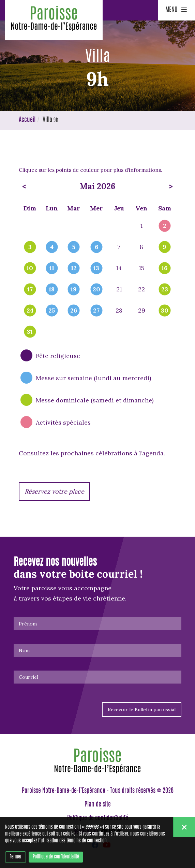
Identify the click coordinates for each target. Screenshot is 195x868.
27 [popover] (96, 311)
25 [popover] (52, 311)
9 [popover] (164, 247)
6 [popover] (96, 247)
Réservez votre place (54, 491)
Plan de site (98, 805)
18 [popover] (52, 290)
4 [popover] (52, 247)
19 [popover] (74, 290)
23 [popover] (165, 290)
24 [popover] (30, 311)
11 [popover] (52, 268)
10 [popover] (30, 268)
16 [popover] (164, 268)
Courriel (28, 677)
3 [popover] (30, 247)
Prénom (28, 624)
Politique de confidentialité (56, 857)
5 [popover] (74, 247)
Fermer (16, 857)
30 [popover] (165, 311)
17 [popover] (30, 290)
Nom (24, 650)
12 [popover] (74, 268)
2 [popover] (165, 226)
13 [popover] (96, 268)
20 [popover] (96, 290)
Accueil (27, 120)
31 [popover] (30, 332)
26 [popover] (74, 311)
